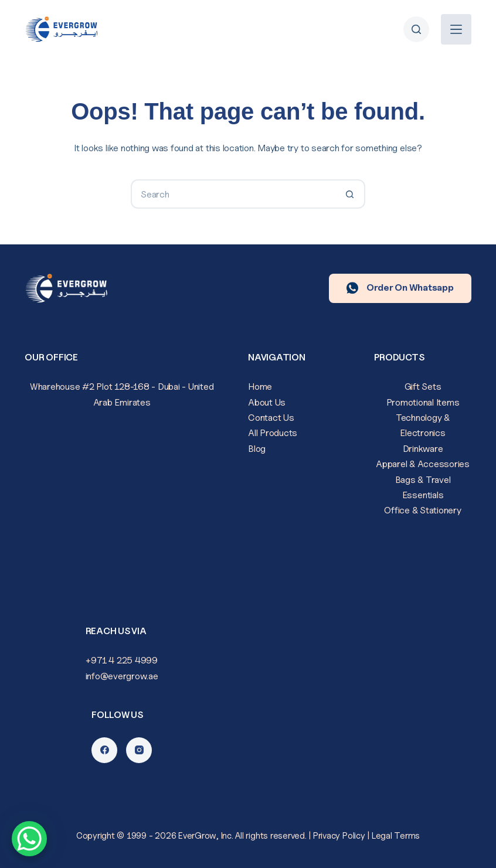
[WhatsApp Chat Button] (29, 839)
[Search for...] (233, 194)
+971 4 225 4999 (121, 660)
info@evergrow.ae (122, 676)
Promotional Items (423, 402)
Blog (257, 449)
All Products (273, 433)
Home (260, 387)
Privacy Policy (339, 836)
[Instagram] (139, 750)
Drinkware (423, 449)
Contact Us (271, 418)
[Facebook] (104, 750)
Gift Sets (423, 387)
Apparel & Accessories (423, 464)
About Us (267, 402)
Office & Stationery (422, 510)
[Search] (416, 29)
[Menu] (456, 29)
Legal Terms (396, 836)
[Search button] (351, 194)
